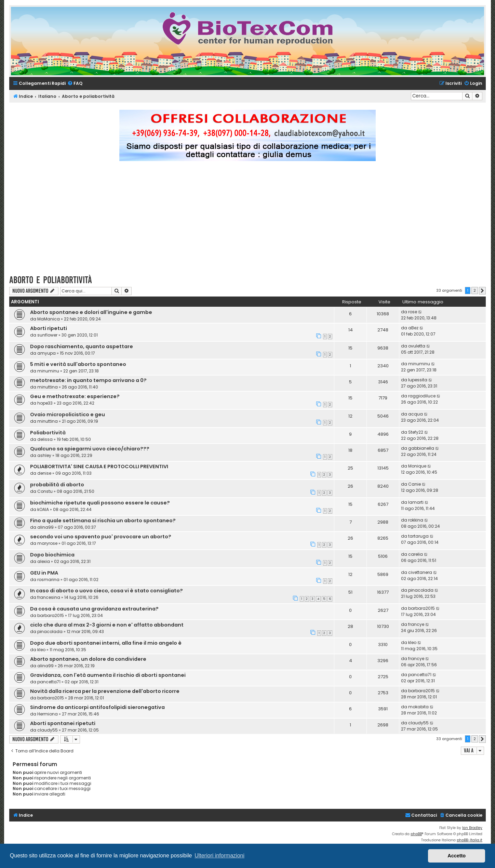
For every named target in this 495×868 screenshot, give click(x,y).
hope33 (45, 403)
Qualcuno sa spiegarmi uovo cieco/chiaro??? (90, 449)
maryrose (47, 543)
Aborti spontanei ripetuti (63, 723)
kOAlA (43, 509)
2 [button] (475, 290)
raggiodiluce (422, 396)
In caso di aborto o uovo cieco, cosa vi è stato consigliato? (106, 591)
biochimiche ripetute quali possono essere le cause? (100, 503)
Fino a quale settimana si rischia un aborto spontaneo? (103, 521)
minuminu (48, 371)
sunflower (47, 335)
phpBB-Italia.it (470, 840)
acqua (416, 414)
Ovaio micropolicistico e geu (68, 415)
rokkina (416, 520)
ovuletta (417, 346)
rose (413, 312)
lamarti (416, 502)
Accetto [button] (457, 856)
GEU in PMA (44, 573)
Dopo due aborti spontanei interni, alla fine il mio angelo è (106, 643)
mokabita (418, 707)
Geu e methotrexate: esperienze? (75, 396)
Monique (417, 466)
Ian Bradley (472, 828)
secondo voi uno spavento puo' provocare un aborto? (101, 537)
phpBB (416, 834)
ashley (44, 455)
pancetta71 (49, 682)
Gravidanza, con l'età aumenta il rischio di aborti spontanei (108, 675)
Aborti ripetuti (49, 328)
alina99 (45, 527)
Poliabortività (48, 433)
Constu (45, 491)
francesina (49, 597)
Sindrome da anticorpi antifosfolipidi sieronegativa (97, 707)
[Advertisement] (247, 221)
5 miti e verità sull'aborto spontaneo (78, 364)
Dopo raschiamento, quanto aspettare (82, 346)
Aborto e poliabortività (51, 280)
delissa (45, 439)
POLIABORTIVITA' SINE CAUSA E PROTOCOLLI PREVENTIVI (99, 466)
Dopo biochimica (52, 555)
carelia (416, 554)
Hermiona (48, 714)
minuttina (48, 387)
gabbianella (421, 448)
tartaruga (418, 536)
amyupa (46, 353)
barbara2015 (51, 615)
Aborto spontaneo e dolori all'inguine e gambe (91, 312)
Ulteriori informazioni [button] (219, 856)
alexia (44, 561)
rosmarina (48, 580)
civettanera (420, 572)
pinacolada (421, 590)
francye (416, 624)
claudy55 (48, 730)
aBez (413, 328)
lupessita (418, 380)
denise (44, 473)
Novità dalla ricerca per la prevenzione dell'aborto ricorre (105, 691)
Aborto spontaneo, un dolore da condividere (88, 659)
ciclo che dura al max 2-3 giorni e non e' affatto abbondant (107, 625)
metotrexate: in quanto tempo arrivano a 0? (88, 380)
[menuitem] (75, 84)
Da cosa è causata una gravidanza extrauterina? (94, 609)
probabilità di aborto (57, 485)
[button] (482, 291)
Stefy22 (416, 432)
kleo (41, 650)
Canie (414, 484)
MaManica (49, 319)
